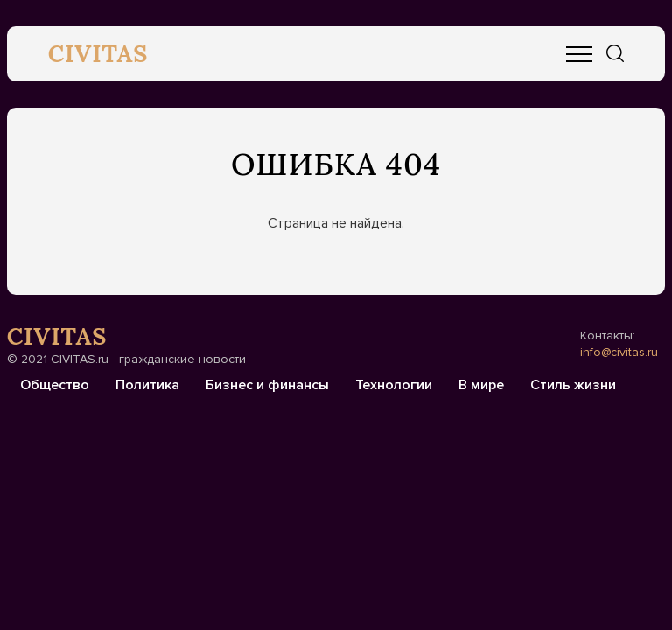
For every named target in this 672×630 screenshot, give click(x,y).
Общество (55, 385)
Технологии (394, 385)
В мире (481, 385)
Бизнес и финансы (267, 385)
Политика (147, 385)
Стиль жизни (573, 385)
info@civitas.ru (619, 352)
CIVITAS (98, 53)
